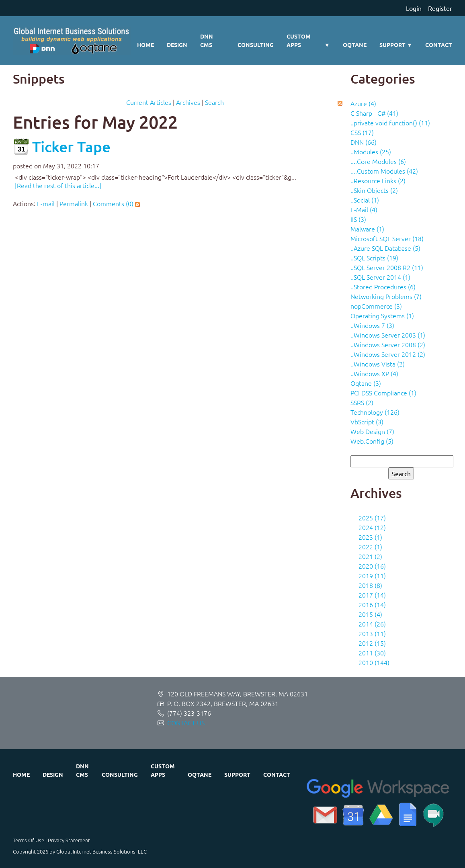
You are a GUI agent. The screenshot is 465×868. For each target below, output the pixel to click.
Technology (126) (375, 412)
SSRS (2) (362, 402)
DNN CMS (207, 40)
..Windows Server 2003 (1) (388, 335)
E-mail (46, 203)
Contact (439, 45)
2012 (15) (372, 643)
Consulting (256, 45)
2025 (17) (372, 518)
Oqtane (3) (366, 383)
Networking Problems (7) (386, 296)
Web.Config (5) (372, 441)
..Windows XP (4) (374, 373)
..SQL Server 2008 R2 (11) (387, 267)
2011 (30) (372, 653)
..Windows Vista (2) (378, 364)
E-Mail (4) (364, 209)
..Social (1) (365, 200)
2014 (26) (372, 624)
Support (396, 45)
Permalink (74, 203)
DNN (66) (364, 142)
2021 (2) (370, 556)
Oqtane (355, 45)
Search (214, 102)
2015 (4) (370, 614)
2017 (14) (372, 595)
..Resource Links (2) (378, 180)
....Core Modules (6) (378, 161)
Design (177, 45)
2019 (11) (372, 575)
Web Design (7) (372, 431)
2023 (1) (370, 537)
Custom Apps (308, 41)
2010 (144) (374, 662)
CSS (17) (362, 132)
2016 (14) (372, 604)
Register (440, 8)
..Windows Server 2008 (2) (388, 344)
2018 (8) (370, 585)
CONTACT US (186, 723)
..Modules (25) (371, 151)
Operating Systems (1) (382, 315)
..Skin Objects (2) (374, 190)
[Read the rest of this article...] (58, 185)
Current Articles (149, 102)
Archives (188, 102)
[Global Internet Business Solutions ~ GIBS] (72, 41)
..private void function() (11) (390, 123)
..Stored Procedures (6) (383, 287)
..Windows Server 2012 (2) (388, 354)
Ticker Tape (71, 146)
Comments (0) (113, 203)
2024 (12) (372, 527)
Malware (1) (367, 229)
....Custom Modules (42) (384, 171)
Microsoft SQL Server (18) (387, 238)
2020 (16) (372, 566)
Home (145, 45)
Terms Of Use (29, 840)
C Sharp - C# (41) (374, 113)
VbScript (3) (367, 422)
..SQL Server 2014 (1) (380, 277)
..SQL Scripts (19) (374, 258)
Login (414, 8)
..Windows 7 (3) (372, 325)
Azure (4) (363, 103)
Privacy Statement (69, 840)
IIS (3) (358, 219)
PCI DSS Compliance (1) (383, 393)
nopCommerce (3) (376, 306)
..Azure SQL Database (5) (385, 248)
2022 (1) (370, 547)
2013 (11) (372, 633)
